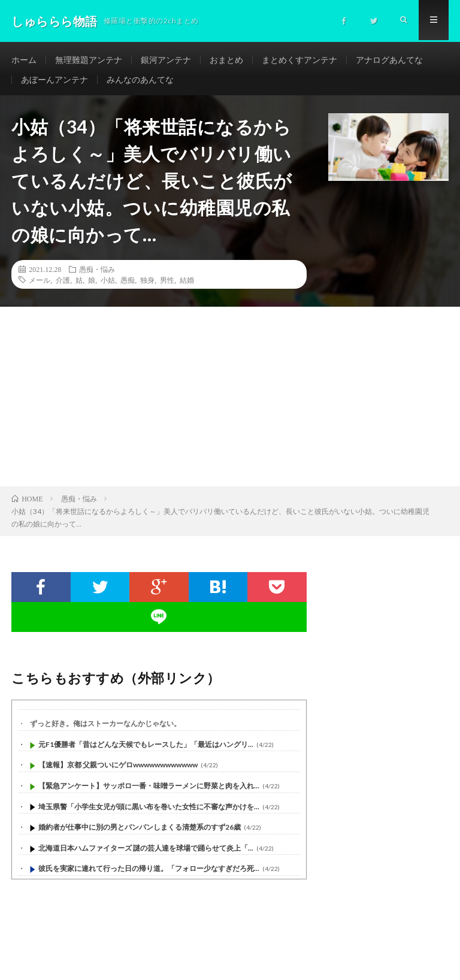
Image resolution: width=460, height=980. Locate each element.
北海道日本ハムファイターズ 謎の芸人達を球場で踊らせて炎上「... (146, 853)
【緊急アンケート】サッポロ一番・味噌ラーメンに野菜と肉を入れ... (149, 790)
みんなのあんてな (140, 82)
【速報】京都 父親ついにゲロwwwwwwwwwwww (118, 769)
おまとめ (226, 60)
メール (40, 285)
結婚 (187, 285)
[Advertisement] (230, 401)
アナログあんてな (389, 60)
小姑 (108, 285)
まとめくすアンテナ (299, 60)
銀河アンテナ (166, 60)
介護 (63, 285)
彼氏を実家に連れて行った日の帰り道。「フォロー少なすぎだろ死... (149, 873)
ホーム (24, 60)
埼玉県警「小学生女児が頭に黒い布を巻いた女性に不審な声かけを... (149, 811)
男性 (167, 285)
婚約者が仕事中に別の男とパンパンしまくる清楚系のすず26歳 (140, 832)
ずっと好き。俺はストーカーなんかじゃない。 (105, 728)
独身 (147, 285)
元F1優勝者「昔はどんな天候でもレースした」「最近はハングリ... (146, 749)
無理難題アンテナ (89, 60)
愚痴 (128, 285)
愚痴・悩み (97, 274)
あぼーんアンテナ (55, 82)
